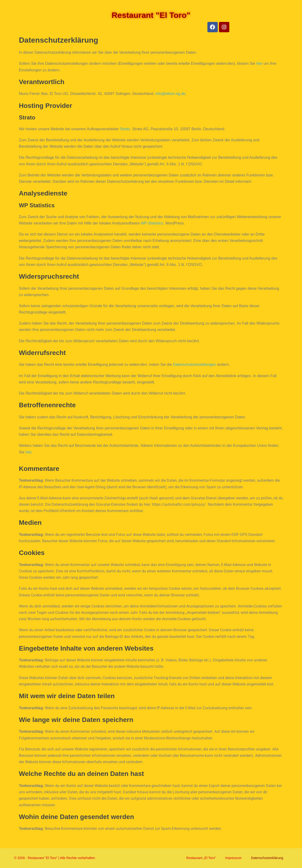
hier (259, 63)
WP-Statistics (152, 223)
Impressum (233, 858)
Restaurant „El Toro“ (201, 858)
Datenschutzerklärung (267, 858)
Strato (125, 129)
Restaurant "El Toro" (151, 15)
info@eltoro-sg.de (170, 94)
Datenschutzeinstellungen (195, 365)
